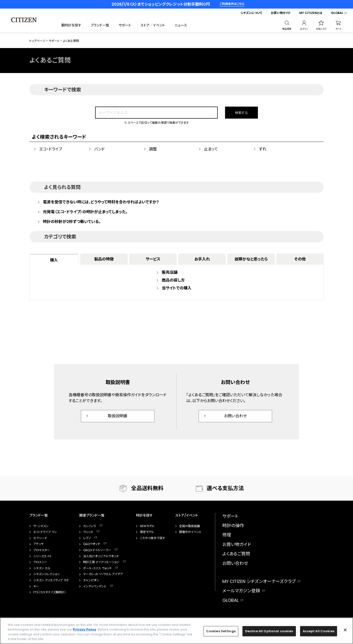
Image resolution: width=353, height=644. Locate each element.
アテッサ (38, 544)
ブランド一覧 (100, 25)
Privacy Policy (85, 629)
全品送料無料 (147, 488)
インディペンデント (95, 586)
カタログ (182, 549)
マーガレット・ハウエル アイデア (103, 574)
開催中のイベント (190, 532)
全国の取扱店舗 (189, 526)
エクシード (40, 538)
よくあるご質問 (236, 554)
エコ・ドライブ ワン (45, 532)
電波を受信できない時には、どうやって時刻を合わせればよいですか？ (101, 202)
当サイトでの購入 (177, 288)
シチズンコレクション (47, 574)
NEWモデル (147, 526)
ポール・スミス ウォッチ (97, 568)
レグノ (87, 538)
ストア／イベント (153, 25)
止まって (211, 149)
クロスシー (40, 562)
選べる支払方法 (225, 488)
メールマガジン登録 (241, 591)
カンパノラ (89, 526)
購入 (54, 260)
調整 (153, 149)
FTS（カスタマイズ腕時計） (50, 592)
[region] (176, 631)
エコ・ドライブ (51, 149)
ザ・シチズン (41, 526)
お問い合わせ (235, 416)
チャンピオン (91, 580)
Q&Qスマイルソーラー (97, 550)
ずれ (263, 149)
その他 (300, 259)
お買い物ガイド (281, 13)
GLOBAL (337, 13)
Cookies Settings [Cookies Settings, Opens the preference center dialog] (221, 631)
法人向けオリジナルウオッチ (101, 556)
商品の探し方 (173, 280)
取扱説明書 (118, 416)
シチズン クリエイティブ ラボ (51, 580)
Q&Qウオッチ (92, 544)
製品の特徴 (104, 259)
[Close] (345, 630)
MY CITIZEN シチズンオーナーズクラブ (259, 581)
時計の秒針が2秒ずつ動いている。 (72, 222)
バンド (99, 149)
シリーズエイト (43, 556)
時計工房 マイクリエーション (101, 562)
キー (36, 586)
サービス (153, 259)
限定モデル (147, 532)
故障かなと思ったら (251, 259)
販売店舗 (170, 272)
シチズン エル (42, 568)
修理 (227, 535)
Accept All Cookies (319, 631)
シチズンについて (251, 13)
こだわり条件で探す (152, 538)
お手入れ (202, 259)
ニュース (181, 25)
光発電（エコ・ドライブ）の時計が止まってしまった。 (85, 212)
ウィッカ (88, 532)
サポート (125, 25)
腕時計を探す (71, 25)
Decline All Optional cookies (269, 631)
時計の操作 (233, 526)
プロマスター (42, 550)
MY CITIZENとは (311, 13)
